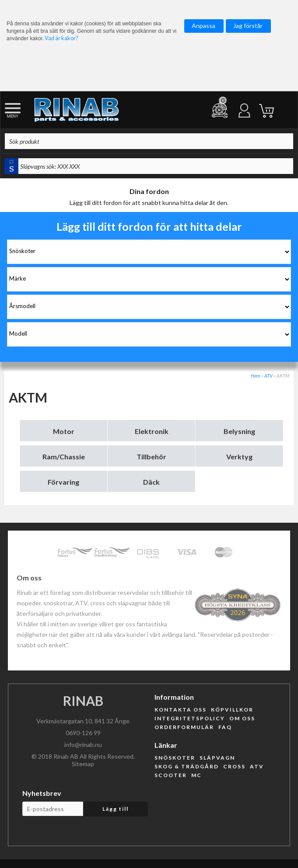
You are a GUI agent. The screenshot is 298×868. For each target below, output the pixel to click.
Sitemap (83, 764)
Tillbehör (151, 457)
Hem (256, 376)
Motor (64, 431)
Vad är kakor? (61, 38)
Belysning (239, 431)
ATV (268, 376)
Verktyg (239, 457)
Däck (151, 482)
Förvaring (63, 482)
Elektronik (152, 431)
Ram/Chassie (64, 457)
